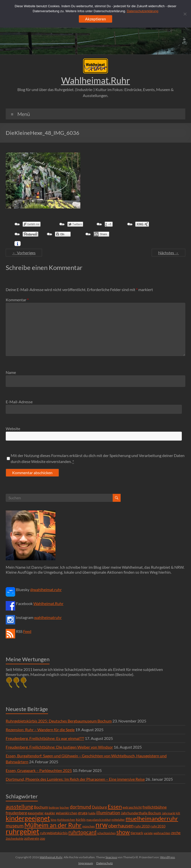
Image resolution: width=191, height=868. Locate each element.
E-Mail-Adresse (19, 402)
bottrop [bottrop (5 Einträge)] (54, 807)
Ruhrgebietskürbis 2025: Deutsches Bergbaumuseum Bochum (59, 721)
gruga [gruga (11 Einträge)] (83, 813)
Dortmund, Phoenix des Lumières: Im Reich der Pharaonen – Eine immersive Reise (75, 779)
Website (13, 429)
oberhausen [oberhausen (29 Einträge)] (121, 826)
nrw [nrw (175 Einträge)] (101, 825)
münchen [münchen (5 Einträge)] (89, 826)
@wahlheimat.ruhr (46, 589)
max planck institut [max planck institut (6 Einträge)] (98, 820)
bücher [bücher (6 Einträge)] (64, 807)
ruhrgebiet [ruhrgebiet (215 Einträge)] (23, 831)
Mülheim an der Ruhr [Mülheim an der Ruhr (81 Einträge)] (53, 825)
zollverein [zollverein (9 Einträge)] (32, 838)
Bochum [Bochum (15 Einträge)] (41, 807)
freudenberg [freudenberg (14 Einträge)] (16, 813)
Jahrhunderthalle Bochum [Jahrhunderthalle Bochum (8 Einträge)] (141, 813)
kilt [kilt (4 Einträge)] (178, 813)
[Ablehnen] (185, 14)
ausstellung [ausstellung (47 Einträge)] (19, 806)
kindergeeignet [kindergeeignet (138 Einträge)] (28, 818)
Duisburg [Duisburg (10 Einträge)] (99, 807)
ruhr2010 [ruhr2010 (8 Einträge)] (158, 826)
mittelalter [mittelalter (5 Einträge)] (118, 820)
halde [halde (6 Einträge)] (92, 813)
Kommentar (17, 300)
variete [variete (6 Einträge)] (148, 833)
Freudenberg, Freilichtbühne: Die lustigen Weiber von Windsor (59, 747)
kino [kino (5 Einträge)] (54, 820)
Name (11, 372)
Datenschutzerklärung (143, 11)
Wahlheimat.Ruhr (96, 80)
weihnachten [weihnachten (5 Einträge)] (162, 833)
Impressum (86, 863)
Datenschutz (105, 863)
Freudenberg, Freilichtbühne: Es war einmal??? (45, 738)
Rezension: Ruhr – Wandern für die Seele (40, 730)
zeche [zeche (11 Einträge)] (176, 833)
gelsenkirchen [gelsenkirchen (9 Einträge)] (67, 813)
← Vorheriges (24, 253)
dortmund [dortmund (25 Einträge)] (81, 807)
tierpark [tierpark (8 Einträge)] (137, 833)
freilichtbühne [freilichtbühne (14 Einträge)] (155, 807)
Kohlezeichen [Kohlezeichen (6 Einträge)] (66, 820)
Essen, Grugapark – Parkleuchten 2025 (39, 770)
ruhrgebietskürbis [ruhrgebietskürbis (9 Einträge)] (54, 833)
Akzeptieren (95, 19)
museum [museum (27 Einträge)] (15, 826)
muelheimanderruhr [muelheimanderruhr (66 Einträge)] (152, 818)
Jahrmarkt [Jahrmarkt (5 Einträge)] (169, 813)
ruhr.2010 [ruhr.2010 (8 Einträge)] (142, 826)
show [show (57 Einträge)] (123, 832)
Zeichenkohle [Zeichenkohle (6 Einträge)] (15, 839)
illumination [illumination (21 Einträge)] (108, 813)
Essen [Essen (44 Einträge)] (115, 807)
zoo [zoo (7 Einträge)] (43, 838)
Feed (27, 631)
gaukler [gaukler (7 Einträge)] (50, 813)
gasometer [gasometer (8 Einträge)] (36, 813)
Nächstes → (168, 253)
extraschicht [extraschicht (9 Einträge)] (132, 807)
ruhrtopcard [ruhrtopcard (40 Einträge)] (82, 832)
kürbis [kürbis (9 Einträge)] (81, 819)
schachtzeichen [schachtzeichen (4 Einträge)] (106, 833)
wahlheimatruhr (48, 617)
